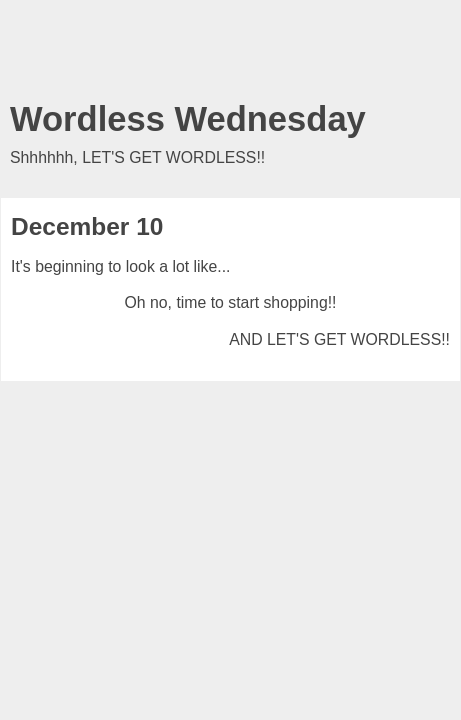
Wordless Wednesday (188, 119)
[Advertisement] (231, 55)
